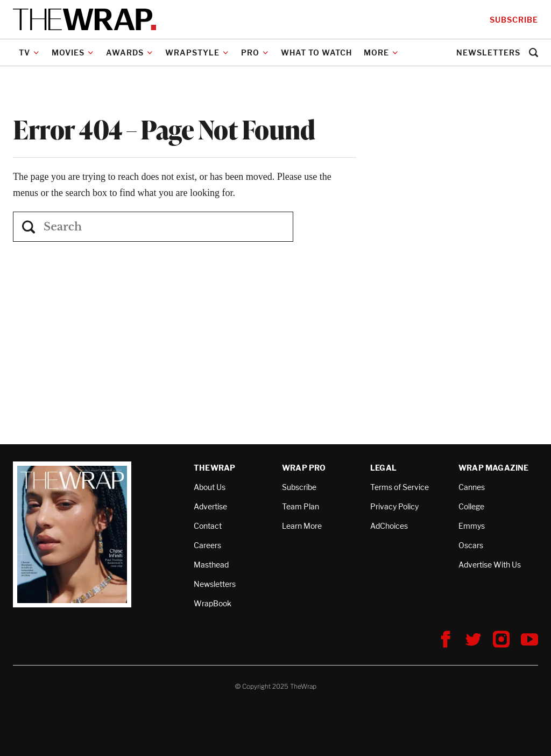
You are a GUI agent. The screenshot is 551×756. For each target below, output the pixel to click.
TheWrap (214, 468)
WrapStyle (197, 52)
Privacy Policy (394, 506)
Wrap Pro (304, 468)
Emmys (472, 526)
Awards (129, 52)
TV (29, 52)
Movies (73, 52)
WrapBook (213, 603)
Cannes (472, 487)
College (471, 506)
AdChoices (389, 526)
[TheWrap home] (84, 19)
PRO (255, 52)
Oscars (471, 545)
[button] (534, 52)
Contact (208, 526)
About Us (210, 487)
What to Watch (316, 52)
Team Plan (301, 506)
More (381, 52)
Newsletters (488, 52)
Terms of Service (400, 487)
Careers (207, 545)
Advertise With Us (490, 565)
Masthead (211, 565)
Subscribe (514, 20)
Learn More (302, 526)
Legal (383, 468)
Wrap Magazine (494, 468)
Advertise (210, 506)
